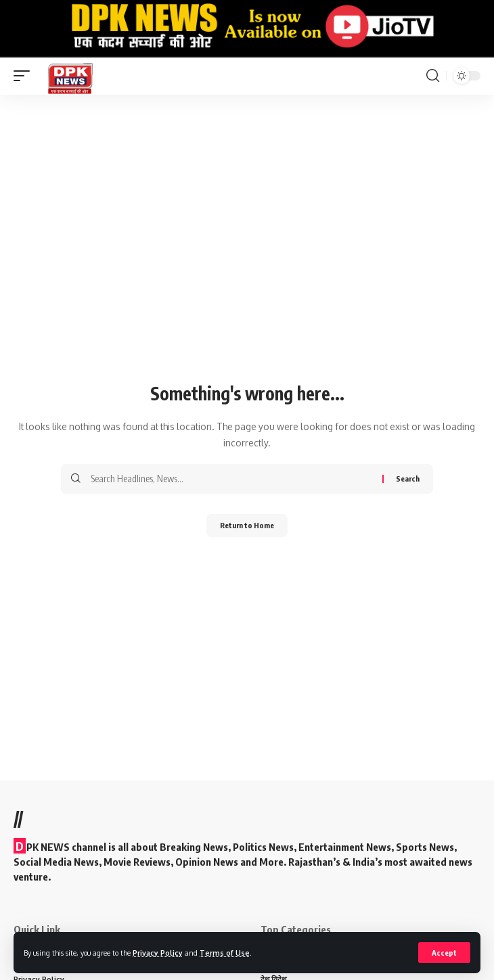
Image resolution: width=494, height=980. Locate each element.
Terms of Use (225, 953)
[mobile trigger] (25, 76)
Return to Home (247, 525)
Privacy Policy (158, 953)
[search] (433, 76)
